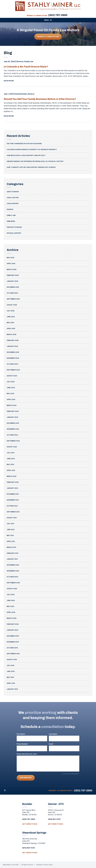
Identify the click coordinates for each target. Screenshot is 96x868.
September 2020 (13, 583)
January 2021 (12, 559)
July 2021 (10, 524)
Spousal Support (14, 233)
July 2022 (11, 453)
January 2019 (12, 689)
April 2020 (11, 612)
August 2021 (12, 518)
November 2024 (13, 358)
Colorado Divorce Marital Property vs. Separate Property (32, 149)
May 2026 (10, 258)
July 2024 (11, 382)
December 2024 (13, 352)
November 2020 (13, 571)
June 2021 (11, 530)
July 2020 (11, 595)
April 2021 (11, 541)
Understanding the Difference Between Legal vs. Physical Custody (35, 161)
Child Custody (13, 198)
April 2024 (11, 399)
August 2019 (12, 660)
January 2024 (12, 417)
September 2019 (13, 654)
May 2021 (10, 535)
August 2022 (12, 447)
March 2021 (11, 547)
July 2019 (10, 665)
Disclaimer (40, 865)
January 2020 (12, 630)
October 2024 (12, 364)
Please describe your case (27, 754)
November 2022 (13, 429)
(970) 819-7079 (28, 848)
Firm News (11, 221)
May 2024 (10, 394)
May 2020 (10, 606)
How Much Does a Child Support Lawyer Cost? (26, 155)
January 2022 (12, 488)
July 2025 (11, 311)
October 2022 (12, 435)
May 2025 (10, 323)
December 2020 (13, 565)
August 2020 (12, 589)
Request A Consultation (48, 37)
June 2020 (11, 600)
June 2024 (11, 388)
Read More (9, 81)
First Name (21, 734)
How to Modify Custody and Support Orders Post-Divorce (31, 167)
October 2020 (12, 577)
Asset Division (21, 94)
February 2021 (13, 553)
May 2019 (10, 677)
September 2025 (13, 299)
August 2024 (12, 376)
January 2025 (12, 346)
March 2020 (12, 618)
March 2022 (12, 476)
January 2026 (12, 281)
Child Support (13, 203)
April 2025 (11, 329)
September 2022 (13, 441)
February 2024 (13, 411)
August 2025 (12, 305)
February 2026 (13, 275)
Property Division (14, 227)
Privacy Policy (48, 865)
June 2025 (11, 317)
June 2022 (11, 459)
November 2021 (13, 500)
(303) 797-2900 (58, 15)
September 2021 (13, 512)
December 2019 (13, 636)
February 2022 (13, 482)
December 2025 (13, 287)
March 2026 (12, 269)
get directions (30, 824)
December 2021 (13, 494)
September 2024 (13, 370)
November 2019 (13, 642)
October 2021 (12, 506)
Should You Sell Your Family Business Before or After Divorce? (42, 99)
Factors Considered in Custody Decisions (24, 144)
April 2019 (11, 683)
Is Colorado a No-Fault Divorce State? (27, 67)
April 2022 (11, 470)
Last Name (53, 734)
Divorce (20, 61)
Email (51, 744)
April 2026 (11, 264)
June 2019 (11, 671)
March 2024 (12, 405)
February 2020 (13, 624)
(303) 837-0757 (54, 819)
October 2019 (12, 648)
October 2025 (12, 293)
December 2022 (13, 423)
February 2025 (13, 340)
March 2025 (12, 334)
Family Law (29, 61)
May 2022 (10, 464)
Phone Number (23, 744)
